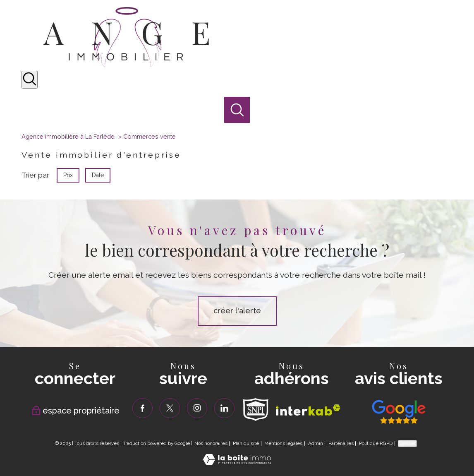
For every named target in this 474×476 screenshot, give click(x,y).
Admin (316, 443)
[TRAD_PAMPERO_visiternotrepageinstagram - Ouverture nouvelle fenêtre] (197, 408)
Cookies (407, 443)
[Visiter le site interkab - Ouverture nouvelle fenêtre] (308, 410)
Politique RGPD (376, 443)
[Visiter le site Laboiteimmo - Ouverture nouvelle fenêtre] (237, 462)
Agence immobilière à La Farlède (68, 136)
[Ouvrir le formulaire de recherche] (30, 80)
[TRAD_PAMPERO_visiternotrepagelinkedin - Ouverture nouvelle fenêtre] (224, 408)
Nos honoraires (211, 443)
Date (98, 175)
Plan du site (246, 443)
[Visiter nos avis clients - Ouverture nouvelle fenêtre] (399, 412)
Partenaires (341, 443)
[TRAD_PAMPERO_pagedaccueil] (126, 65)
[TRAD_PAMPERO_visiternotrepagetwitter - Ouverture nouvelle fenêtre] (170, 408)
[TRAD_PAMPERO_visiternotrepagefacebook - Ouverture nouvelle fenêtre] (142, 408)
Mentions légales (283, 443)
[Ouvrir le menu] (461, 103)
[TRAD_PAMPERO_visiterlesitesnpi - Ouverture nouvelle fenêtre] (256, 410)
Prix (68, 175)
